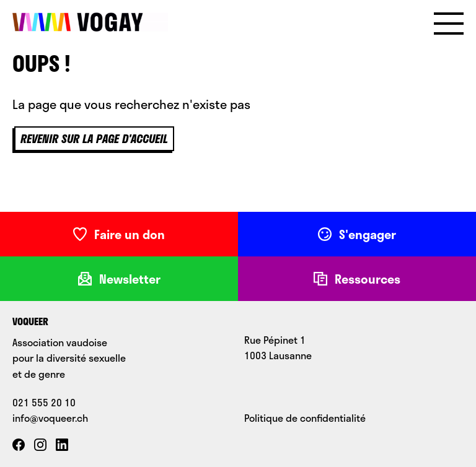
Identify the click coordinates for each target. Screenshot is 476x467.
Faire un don (119, 234)
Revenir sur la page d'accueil (94, 139)
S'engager (357, 234)
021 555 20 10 (44, 402)
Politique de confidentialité (305, 418)
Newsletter (119, 279)
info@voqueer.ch (50, 418)
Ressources (357, 279)
